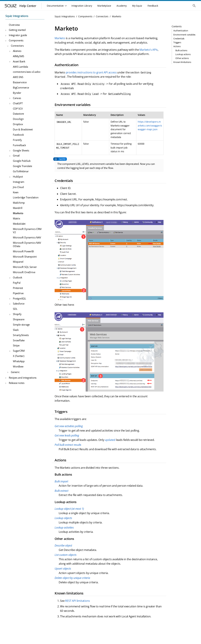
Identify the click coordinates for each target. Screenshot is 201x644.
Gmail (16, 155)
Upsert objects (63, 569)
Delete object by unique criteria (72, 578)
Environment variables (184, 35)
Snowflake (19, 340)
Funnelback (19, 145)
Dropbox (18, 124)
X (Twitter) (19, 356)
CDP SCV (18, 109)
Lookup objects (63, 518)
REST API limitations (77, 601)
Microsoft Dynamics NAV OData (27, 244)
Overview (14, 25)
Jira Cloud (18, 187)
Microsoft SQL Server (25, 267)
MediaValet (19, 224)
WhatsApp (19, 361)
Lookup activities (64, 528)
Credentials (179, 38)
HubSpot (18, 177)
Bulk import (61, 481)
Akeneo (17, 51)
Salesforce (19, 304)
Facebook (18, 135)
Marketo (18, 213)
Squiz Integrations (17, 16)
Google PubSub (22, 161)
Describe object (63, 545)
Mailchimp (19, 203)
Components (16, 40)
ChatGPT (18, 103)
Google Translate (22, 166)
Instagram (19, 182)
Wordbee (18, 366)
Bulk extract (61, 491)
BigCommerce (21, 87)
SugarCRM (19, 351)
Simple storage (21, 325)
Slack (16, 330)
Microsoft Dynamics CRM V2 (27, 231)
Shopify (17, 314)
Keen (16, 192)
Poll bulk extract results (68, 445)
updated (110, 440)
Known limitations (182, 62)
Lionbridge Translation (26, 197)
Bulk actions (181, 50)
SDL (15, 309)
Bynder (17, 93)
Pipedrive (18, 293)
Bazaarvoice (20, 82)
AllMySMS (18, 56)
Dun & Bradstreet (23, 129)
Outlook (18, 277)
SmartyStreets (21, 335)
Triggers (177, 42)
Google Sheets (21, 150)
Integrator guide (18, 35)
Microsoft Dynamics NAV (27, 237)
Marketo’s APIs (149, 50)
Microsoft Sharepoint (25, 257)
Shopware (19, 319)
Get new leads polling (67, 435)
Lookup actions (183, 54)
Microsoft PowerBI (23, 251)
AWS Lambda (20, 67)
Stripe (16, 345)
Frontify (17, 140)
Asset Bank (19, 61)
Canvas (17, 98)
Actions (177, 46)
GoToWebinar (21, 171)
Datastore (18, 114)
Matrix (17, 218)
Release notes (17, 383)
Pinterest (18, 288)
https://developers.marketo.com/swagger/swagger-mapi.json (150, 125)
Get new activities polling (69, 426)
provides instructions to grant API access (91, 72)
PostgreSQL (20, 298)
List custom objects (65, 555)
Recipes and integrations (23, 378)
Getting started (17, 30)
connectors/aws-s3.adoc (27, 72)
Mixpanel (18, 262)
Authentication (181, 31)
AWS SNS (18, 77)
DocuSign (18, 119)
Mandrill (18, 208)
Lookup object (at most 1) (69, 509)
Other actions (182, 58)
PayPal (17, 283)
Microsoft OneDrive (24, 272)
